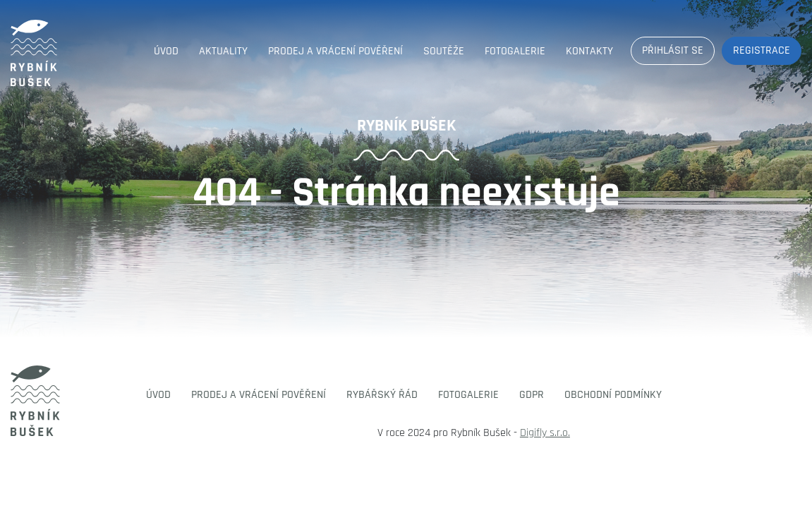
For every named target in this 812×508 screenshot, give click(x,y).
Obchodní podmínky (613, 395)
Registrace (762, 50)
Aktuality (223, 51)
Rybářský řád (382, 395)
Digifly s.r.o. (545, 433)
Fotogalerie (515, 51)
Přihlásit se (673, 50)
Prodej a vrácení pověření (335, 51)
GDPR (532, 395)
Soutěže (444, 51)
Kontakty (589, 51)
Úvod (166, 51)
